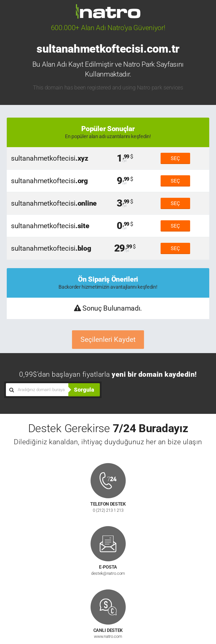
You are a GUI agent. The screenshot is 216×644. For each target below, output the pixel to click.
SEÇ (175, 158)
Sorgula (84, 390)
